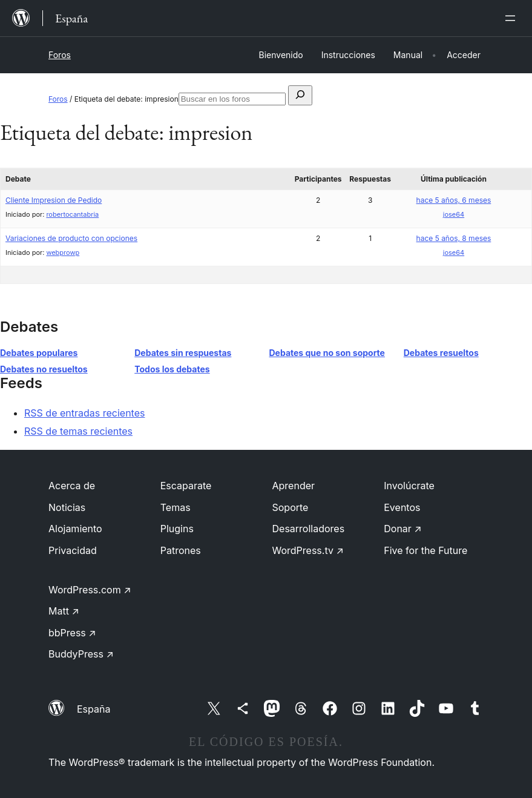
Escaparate (186, 486)
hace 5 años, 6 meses (454, 200)
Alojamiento (75, 529)
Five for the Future (425, 550)
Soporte (291, 507)
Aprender (294, 486)
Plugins (177, 529)
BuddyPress (81, 654)
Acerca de (72, 486)
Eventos (402, 507)
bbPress (72, 633)
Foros (60, 55)
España (94, 709)
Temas (176, 507)
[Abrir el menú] (513, 18)
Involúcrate (409, 486)
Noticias (67, 507)
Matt (64, 611)
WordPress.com (90, 590)
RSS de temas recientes (78, 431)
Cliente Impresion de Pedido (54, 200)
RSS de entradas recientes (84, 413)
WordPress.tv (308, 550)
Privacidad (73, 550)
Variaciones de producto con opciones (71, 238)
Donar (403, 529)
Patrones (181, 550)
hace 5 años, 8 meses (454, 238)
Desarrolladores (309, 529)
